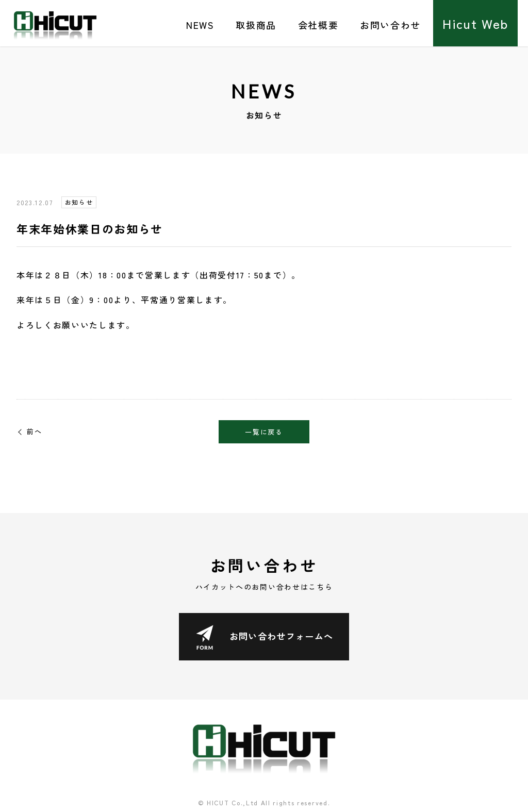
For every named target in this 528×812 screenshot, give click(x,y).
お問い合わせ (390, 25)
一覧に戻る (264, 432)
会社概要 (318, 25)
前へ (34, 431)
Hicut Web (475, 23)
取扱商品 (256, 25)
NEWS (200, 25)
